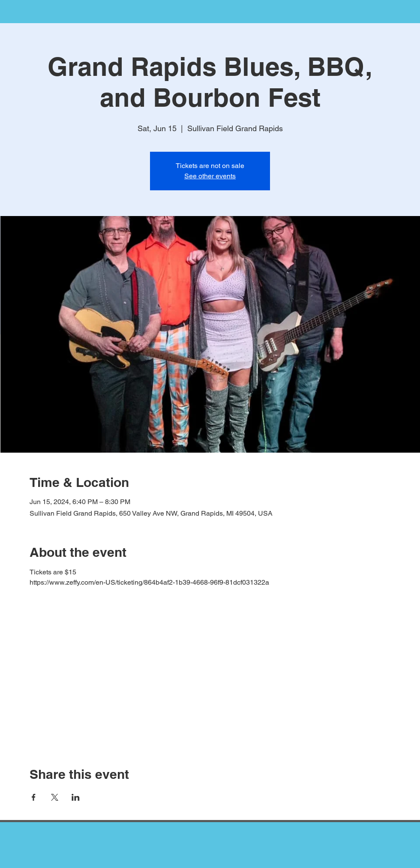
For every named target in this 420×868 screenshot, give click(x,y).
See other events (210, 176)
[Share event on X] (55, 797)
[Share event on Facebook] (34, 797)
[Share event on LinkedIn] (76, 797)
